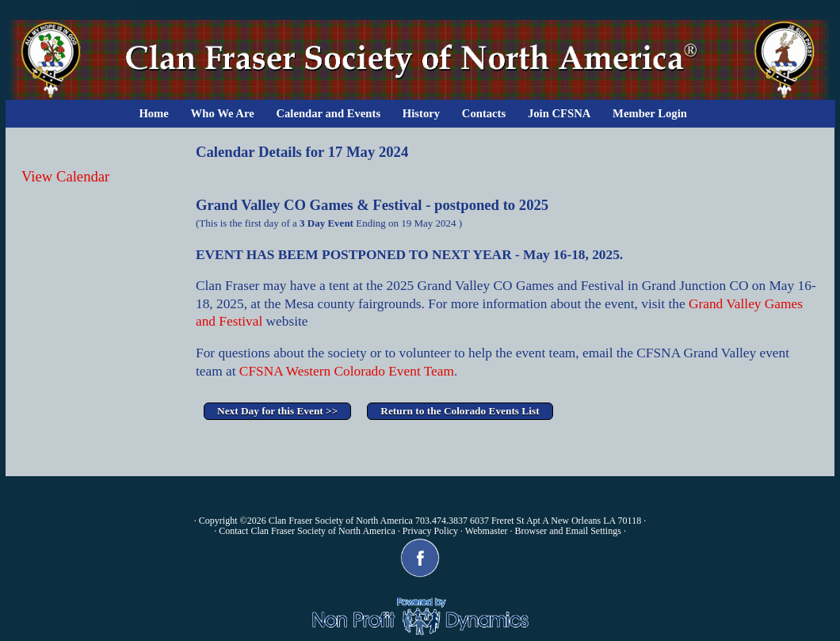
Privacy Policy (430, 531)
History (421, 113)
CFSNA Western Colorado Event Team (347, 371)
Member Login (650, 113)
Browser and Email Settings (568, 531)
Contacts (484, 113)
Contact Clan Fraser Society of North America (307, 531)
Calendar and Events (328, 113)
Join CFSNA (559, 113)
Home (153, 113)
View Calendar (65, 176)
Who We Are (223, 113)
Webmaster (487, 531)
